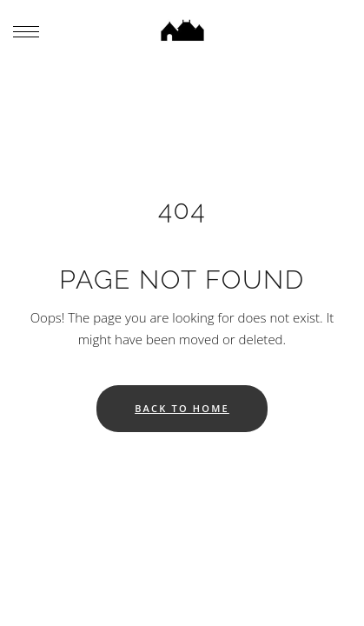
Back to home (182, 408)
